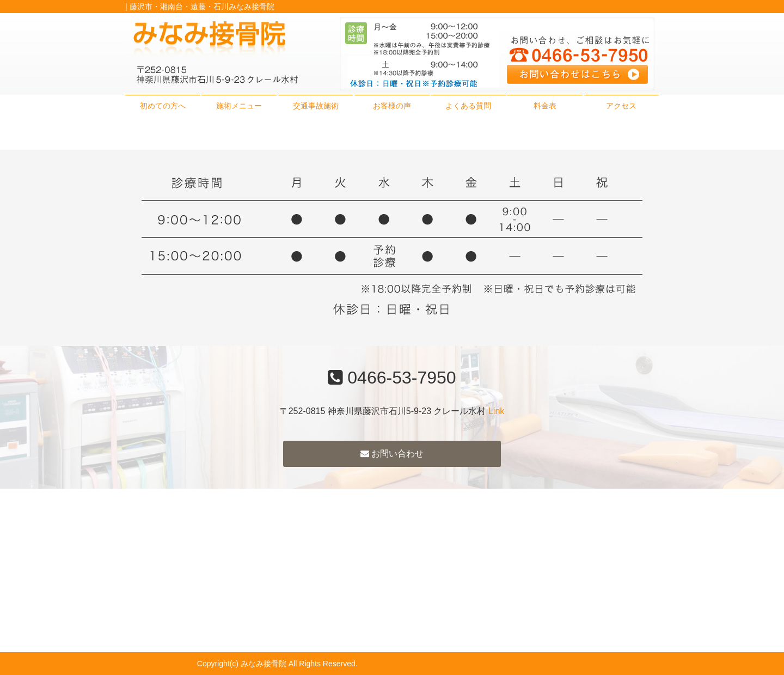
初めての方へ (163, 106)
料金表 (545, 106)
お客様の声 (392, 106)
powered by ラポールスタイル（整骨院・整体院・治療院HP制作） (474, 664)
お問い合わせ (392, 454)
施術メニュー (239, 106)
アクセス (621, 106)
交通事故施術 (316, 106)
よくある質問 (468, 106)
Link (496, 411)
